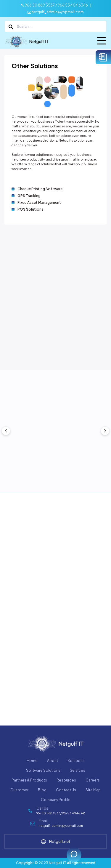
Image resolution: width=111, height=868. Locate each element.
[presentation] (6, 431)
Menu (102, 42)
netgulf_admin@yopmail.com (56, 12)
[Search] (55, 26)
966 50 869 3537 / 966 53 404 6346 (55, 5)
